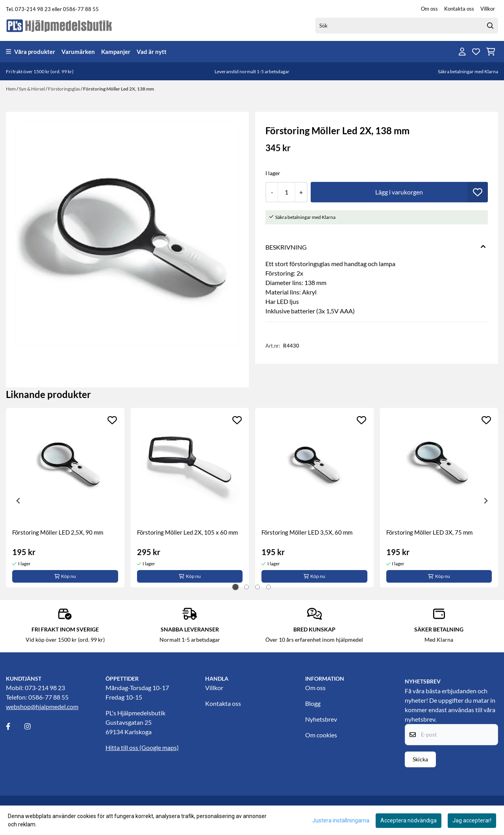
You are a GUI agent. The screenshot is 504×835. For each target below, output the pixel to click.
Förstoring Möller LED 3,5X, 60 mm (307, 532)
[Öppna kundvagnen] (491, 52)
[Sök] (407, 26)
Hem (11, 89)
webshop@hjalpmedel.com (42, 706)
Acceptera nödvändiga (409, 820)
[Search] (490, 26)
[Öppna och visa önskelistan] (476, 52)
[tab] (236, 587)
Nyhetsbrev (321, 719)
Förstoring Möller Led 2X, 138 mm (119, 89)
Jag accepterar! (472, 820)
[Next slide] (485, 501)
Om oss (429, 9)
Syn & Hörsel (32, 89)
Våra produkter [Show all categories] (31, 52)
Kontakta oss (459, 9)
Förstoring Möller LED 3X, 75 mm (429, 532)
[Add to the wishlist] (112, 420)
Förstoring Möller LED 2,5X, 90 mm (58, 532)
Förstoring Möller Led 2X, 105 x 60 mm (187, 532)
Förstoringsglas (64, 89)
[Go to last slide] (19, 501)
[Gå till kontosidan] (462, 52)
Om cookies (321, 735)
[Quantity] (286, 192)
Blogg (313, 703)
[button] (478, 192)
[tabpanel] (65, 498)
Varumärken (78, 52)
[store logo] (59, 25)
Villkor (488, 9)
